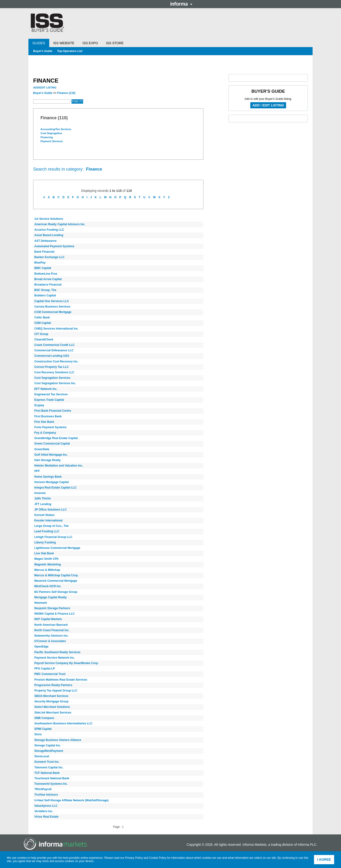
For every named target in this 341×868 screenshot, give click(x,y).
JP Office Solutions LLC (50, 510)
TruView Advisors (46, 795)
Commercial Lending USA (52, 356)
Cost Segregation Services (52, 378)
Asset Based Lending (49, 235)
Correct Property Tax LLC (52, 367)
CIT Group (41, 334)
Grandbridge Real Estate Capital (56, 438)
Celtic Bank (42, 317)
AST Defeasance (45, 241)
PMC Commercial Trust (50, 674)
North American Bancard (51, 625)
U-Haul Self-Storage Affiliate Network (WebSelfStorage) (71, 800)
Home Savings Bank (48, 477)
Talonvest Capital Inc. (49, 767)
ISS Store (115, 43)
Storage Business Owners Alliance (58, 740)
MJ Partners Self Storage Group (56, 592)
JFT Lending (43, 504)
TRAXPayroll (43, 789)
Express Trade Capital (49, 400)
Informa (181, 4)
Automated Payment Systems (54, 246)
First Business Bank (48, 416)
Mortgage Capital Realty (51, 597)
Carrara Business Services (52, 307)
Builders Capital (45, 295)
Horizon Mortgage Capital (52, 482)
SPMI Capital (43, 729)
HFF (37, 471)
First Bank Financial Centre (53, 411)
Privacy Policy (134, 858)
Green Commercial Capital (52, 444)
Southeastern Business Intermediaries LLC (63, 723)
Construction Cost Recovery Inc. (56, 361)
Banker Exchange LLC (49, 257)
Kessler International (48, 520)
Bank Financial (44, 252)
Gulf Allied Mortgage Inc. (51, 455)
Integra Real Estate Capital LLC (55, 488)
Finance (66, 93)
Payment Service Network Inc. (55, 658)
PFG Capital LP (45, 669)
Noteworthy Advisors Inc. (51, 636)
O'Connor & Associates (50, 641)
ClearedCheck (44, 339)
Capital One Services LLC (52, 301)
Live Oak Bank (44, 553)
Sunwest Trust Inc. (47, 762)
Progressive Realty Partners (53, 685)
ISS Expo (90, 43)
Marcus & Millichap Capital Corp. (56, 575)
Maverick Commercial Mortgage (56, 581)
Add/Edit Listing (45, 88)
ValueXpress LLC (46, 806)
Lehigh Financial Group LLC (53, 537)
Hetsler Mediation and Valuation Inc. (59, 466)
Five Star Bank (44, 422)
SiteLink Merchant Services (53, 713)
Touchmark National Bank (52, 778)
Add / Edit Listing (268, 105)
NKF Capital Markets (48, 619)
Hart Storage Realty (47, 460)
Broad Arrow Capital (48, 279)
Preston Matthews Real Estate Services (61, 680)
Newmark (41, 603)
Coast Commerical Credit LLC (54, 345)
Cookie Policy (158, 858)
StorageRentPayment (49, 751)
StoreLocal (42, 756)
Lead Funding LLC (47, 531)
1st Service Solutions (49, 219)
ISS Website (64, 43)
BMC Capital (43, 268)
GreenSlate (42, 449)
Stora (38, 734)
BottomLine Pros (46, 274)
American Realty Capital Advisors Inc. (60, 224)
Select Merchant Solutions (52, 707)
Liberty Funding (45, 542)
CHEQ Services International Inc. (56, 329)
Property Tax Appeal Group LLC (56, 691)
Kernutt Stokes (44, 515)
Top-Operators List (70, 51)
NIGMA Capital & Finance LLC (54, 614)
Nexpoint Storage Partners (52, 608)
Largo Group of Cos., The (52, 526)
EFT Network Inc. (46, 389)
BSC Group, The (45, 290)
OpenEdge (41, 647)
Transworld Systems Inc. (51, 784)
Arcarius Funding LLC (49, 230)
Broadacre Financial (48, 285)
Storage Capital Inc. (48, 745)
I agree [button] (324, 859)
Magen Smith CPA (46, 559)
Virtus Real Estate (46, 817)
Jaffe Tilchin (43, 498)
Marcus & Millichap (47, 570)
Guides (39, 43)
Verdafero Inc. (44, 811)
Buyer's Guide (43, 51)
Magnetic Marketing (48, 564)
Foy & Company (45, 433)
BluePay (40, 263)
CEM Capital (43, 323)
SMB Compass (44, 718)
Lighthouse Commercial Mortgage (57, 548)
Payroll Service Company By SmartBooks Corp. (66, 663)
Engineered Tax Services (51, 394)
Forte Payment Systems (50, 427)
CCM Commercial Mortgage (53, 312)
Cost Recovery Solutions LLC (54, 372)
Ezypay (39, 405)
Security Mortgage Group (51, 701)
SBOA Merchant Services (51, 696)
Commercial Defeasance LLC (54, 350)
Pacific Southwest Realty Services (57, 652)
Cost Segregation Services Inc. (55, 383)
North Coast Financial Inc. (52, 630)
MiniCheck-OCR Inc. (48, 586)
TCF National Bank (47, 773)
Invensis (40, 493)
